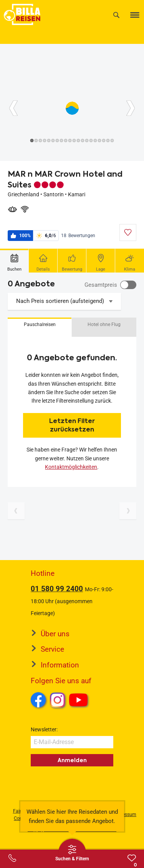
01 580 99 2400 (57, 589)
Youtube (80, 701)
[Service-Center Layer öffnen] (12, 858)
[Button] (13, 108)
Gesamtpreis (101, 285)
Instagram (58, 700)
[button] (40, 327)
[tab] (14, 261)
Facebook (38, 700)
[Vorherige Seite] (16, 511)
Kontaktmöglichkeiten (71, 467)
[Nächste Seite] (128, 511)
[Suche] (116, 15)
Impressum (125, 814)
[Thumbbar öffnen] (72, 853)
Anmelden (72, 760)
